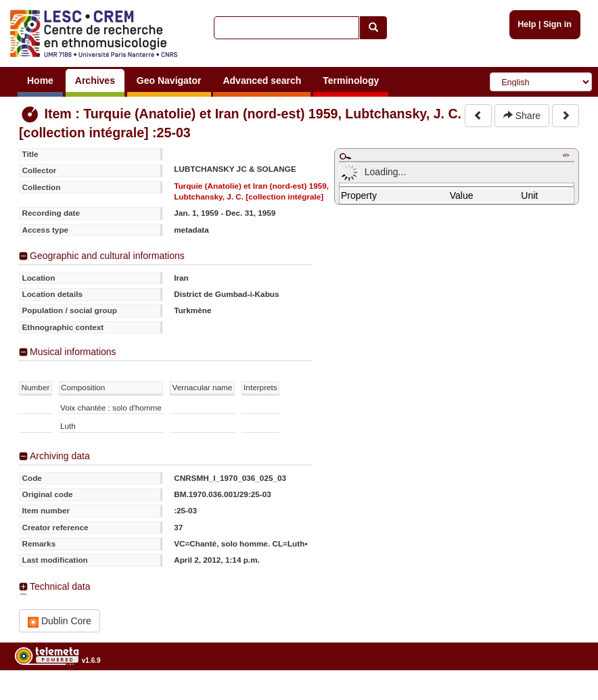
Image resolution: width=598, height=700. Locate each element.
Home (40, 80)
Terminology (351, 80)
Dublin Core (60, 621)
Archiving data (60, 456)
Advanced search (262, 80)
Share (522, 116)
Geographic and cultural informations (107, 256)
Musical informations (73, 352)
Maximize (345, 156)
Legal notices (565, 695)
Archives (95, 80)
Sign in (557, 24)
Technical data (60, 586)
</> (566, 155)
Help (527, 24)
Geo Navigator (169, 80)
